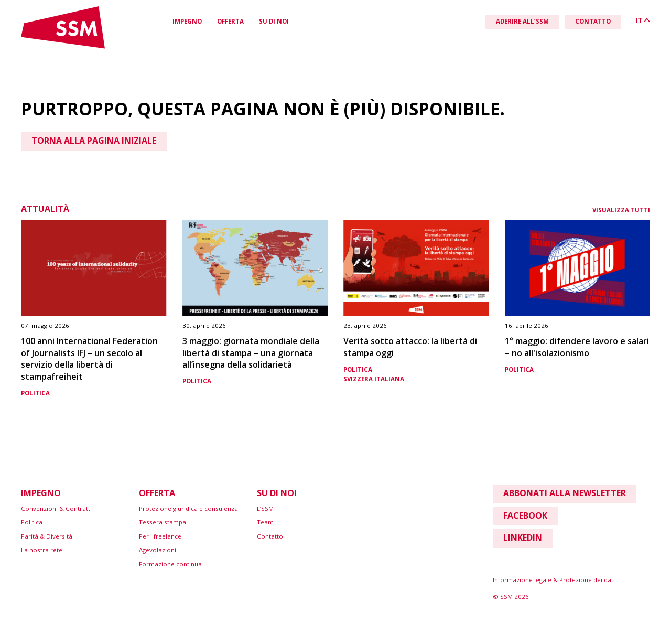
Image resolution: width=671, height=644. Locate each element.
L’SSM (265, 508)
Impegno (187, 21)
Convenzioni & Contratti (56, 508)
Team (265, 522)
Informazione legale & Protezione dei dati (554, 580)
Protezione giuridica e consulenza (188, 508)
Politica (35, 393)
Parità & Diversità (47, 536)
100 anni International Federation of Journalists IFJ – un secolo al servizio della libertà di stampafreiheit (89, 359)
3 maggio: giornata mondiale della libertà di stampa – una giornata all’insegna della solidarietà (251, 353)
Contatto (270, 536)
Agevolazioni (158, 550)
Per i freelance (160, 536)
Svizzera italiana (374, 379)
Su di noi (274, 21)
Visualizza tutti (621, 210)
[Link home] (63, 46)
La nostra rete (42, 550)
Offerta (230, 21)
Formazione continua (170, 564)
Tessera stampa (163, 522)
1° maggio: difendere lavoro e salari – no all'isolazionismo (577, 347)
